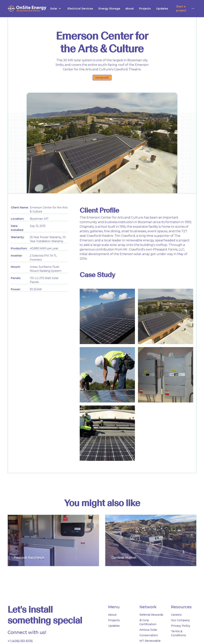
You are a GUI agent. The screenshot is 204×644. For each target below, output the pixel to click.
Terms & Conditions (178, 633)
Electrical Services (80, 9)
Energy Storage (109, 9)
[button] (56, 9)
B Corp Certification (148, 622)
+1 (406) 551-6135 (20, 641)
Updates (162, 9)
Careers (176, 615)
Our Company (180, 620)
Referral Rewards (151, 615)
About (130, 9)
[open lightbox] (107, 316)
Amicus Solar (148, 630)
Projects (145, 9)
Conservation (149, 635)
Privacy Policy (181, 626)
